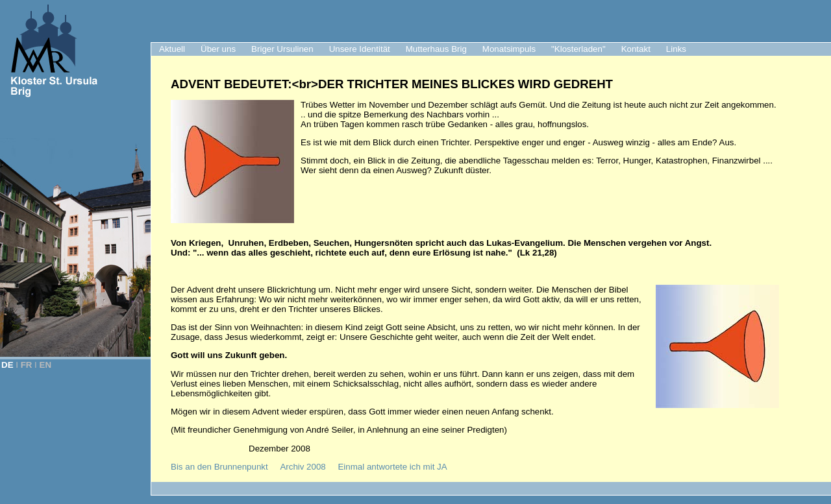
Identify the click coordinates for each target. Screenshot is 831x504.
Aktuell (172, 49)
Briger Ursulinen (282, 49)
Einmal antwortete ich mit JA (392, 467)
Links (676, 49)
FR (27, 365)
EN (46, 365)
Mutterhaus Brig (436, 49)
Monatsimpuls (509, 49)
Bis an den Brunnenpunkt (219, 467)
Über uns (218, 49)
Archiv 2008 (303, 467)
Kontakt (636, 49)
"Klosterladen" (578, 49)
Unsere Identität (360, 49)
